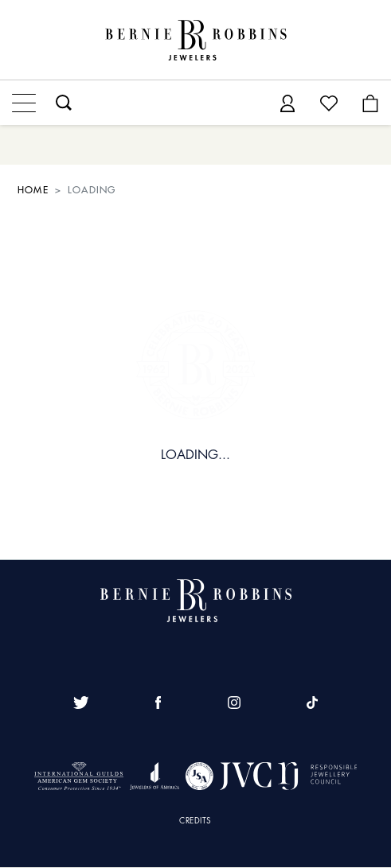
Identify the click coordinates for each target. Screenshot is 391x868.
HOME (33, 190)
